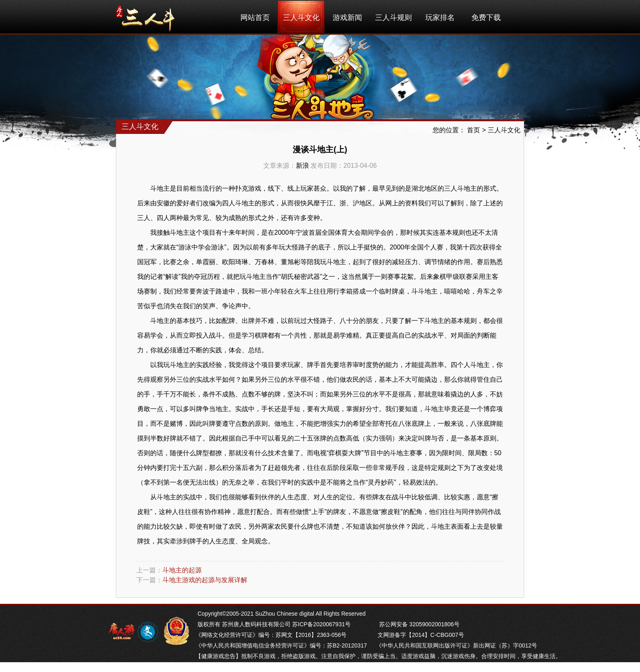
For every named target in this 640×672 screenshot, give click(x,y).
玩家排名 (440, 18)
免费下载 (486, 18)
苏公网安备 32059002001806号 (419, 624)
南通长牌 (293, 667)
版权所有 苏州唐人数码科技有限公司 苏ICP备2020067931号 (274, 624)
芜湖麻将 (220, 667)
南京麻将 (244, 667)
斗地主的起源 (182, 570)
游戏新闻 (347, 18)
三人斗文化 (301, 18)
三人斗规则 (393, 18)
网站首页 (255, 18)
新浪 (302, 166)
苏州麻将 (269, 667)
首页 (473, 130)
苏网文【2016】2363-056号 (311, 635)
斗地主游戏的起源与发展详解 (205, 580)
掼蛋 (201, 667)
